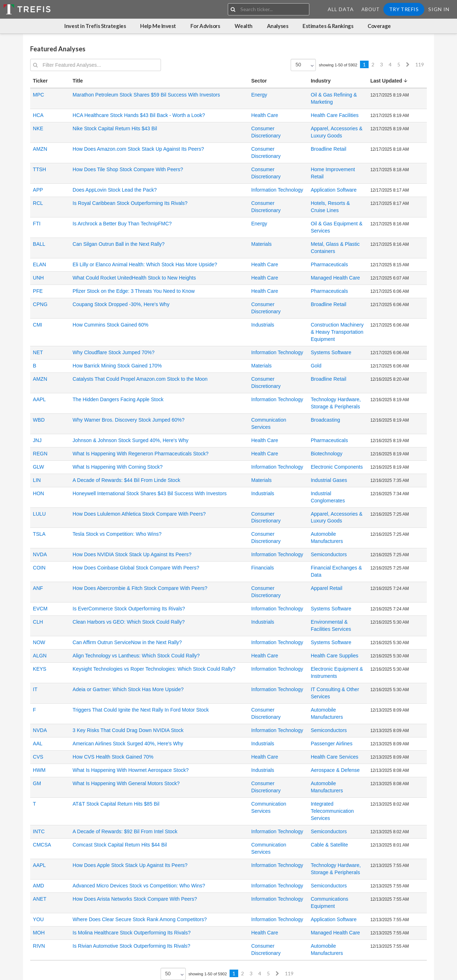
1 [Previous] (364, 64)
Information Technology (277, 190)
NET (38, 352)
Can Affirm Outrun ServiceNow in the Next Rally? (127, 642)
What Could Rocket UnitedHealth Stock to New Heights (134, 278)
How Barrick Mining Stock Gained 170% (117, 366)
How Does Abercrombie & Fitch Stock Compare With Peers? (140, 588)
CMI (38, 325)
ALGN (40, 656)
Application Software (334, 190)
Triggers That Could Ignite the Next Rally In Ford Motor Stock (141, 710)
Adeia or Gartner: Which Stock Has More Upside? (128, 689)
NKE (38, 128)
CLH (38, 622)
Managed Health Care (335, 278)
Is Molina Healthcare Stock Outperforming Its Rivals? (131, 933)
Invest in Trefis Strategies (95, 26)
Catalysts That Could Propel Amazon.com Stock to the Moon (140, 379)
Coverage (379, 26)
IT (35, 689)
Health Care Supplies (334, 656)
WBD (39, 420)
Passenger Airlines (332, 744)
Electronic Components (337, 467)
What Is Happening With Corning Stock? (118, 467)
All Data (341, 9)
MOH (39, 933)
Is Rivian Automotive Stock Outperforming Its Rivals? (131, 946)
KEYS (40, 669)
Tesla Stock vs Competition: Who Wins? (117, 534)
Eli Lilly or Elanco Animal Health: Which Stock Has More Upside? (145, 264)
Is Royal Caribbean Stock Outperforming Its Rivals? (130, 203)
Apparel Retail (327, 588)
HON (39, 493)
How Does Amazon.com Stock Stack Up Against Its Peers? (138, 149)
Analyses (278, 26)
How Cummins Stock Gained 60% (110, 325)
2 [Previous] (373, 64)
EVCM (40, 609)
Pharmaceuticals (329, 264)
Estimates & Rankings (328, 26)
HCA (38, 115)
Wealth (244, 26)
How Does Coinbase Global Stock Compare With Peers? (136, 568)
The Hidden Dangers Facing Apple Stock (118, 399)
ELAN (40, 264)
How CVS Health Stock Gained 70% (113, 757)
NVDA (40, 554)
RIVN (39, 946)
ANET (40, 899)
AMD (39, 886)
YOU (38, 919)
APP (38, 190)
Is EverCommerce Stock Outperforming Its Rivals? (129, 609)
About (371, 9)
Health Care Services (334, 757)
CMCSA (42, 845)
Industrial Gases (329, 480)
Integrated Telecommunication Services (332, 811)
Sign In (439, 9)
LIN (37, 480)
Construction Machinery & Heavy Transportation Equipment (337, 332)
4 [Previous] (390, 64)
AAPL (40, 399)
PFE (38, 291)
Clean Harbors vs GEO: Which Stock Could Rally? (129, 622)
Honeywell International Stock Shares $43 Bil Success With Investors (150, 493)
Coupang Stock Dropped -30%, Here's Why (121, 304)
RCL (38, 203)
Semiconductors (329, 554)
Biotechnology (327, 454)
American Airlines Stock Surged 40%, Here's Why (128, 744)
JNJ (37, 440)
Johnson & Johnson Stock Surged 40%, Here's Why (131, 440)
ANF (38, 588)
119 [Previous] (420, 64)
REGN (40, 454)
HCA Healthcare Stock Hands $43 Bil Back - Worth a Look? (139, 115)
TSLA (39, 534)
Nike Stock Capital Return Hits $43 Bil (115, 128)
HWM (39, 770)
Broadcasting (326, 420)
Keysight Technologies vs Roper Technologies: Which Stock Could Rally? (154, 669)
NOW (39, 642)
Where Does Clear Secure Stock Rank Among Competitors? (140, 919)
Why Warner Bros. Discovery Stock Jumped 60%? (128, 420)
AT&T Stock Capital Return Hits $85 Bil (116, 804)
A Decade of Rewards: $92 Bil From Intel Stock (125, 831)
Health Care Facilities (335, 115)
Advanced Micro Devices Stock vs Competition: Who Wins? (139, 886)
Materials (261, 244)
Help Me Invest (158, 26)
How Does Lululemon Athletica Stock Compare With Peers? (139, 514)
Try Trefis (404, 9)
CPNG (40, 304)
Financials (262, 568)
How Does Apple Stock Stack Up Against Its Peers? (130, 865)
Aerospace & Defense (335, 770)
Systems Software (331, 352)
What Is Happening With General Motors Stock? (126, 783)
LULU (40, 514)
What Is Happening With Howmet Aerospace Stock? (131, 770)
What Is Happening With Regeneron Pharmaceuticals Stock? (140, 454)
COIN (39, 568)
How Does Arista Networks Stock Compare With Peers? (135, 899)
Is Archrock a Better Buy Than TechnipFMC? (122, 224)
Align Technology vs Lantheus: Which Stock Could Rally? (136, 656)
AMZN (40, 149)
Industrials (263, 325)
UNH (38, 278)
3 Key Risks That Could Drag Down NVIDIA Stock (128, 730)
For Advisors (205, 26)
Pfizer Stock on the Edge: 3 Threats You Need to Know (134, 291)
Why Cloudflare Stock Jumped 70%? (114, 352)
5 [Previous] (399, 64)
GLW (39, 467)
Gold (316, 366)
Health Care (265, 115)
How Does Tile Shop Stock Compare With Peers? (128, 169)
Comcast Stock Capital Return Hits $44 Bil (120, 845)
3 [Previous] (382, 64)
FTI (37, 224)
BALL (39, 244)
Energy (259, 95)
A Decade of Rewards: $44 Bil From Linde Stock (126, 480)
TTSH (40, 169)
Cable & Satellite (329, 845)
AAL (38, 744)
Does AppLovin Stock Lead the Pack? (115, 190)
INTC (39, 831)
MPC (39, 95)
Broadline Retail (329, 149)
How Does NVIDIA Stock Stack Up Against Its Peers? (132, 554)
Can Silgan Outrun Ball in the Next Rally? (119, 244)
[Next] (408, 65)
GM (37, 783)
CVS (38, 757)
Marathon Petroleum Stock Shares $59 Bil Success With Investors (146, 95)
